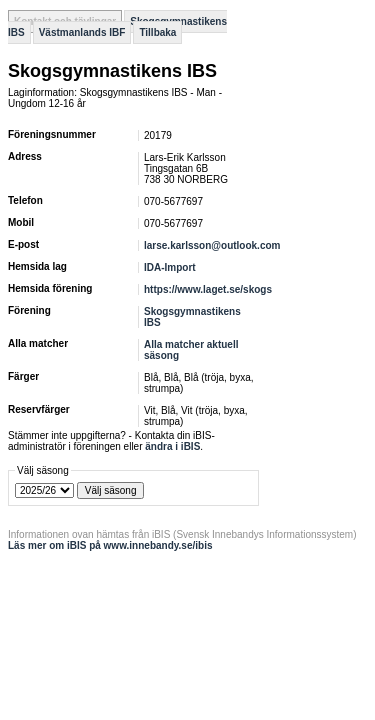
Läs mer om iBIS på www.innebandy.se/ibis (110, 545)
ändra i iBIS (172, 446)
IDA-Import (170, 267)
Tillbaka (157, 32)
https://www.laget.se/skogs (208, 289)
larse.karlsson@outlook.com (212, 245)
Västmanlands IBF (82, 32)
